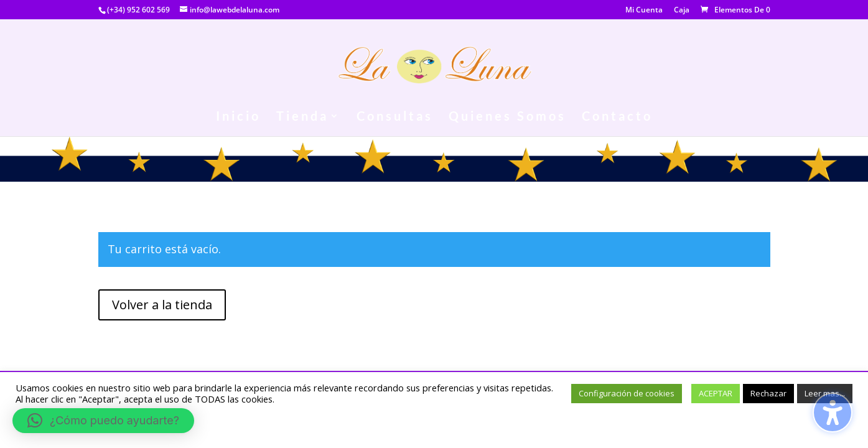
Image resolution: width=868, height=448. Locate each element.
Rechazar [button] (768, 393)
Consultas (395, 117)
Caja (682, 11)
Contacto (617, 117)
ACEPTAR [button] (716, 393)
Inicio (238, 117)
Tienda (302, 117)
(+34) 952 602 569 (138, 10)
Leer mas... (825, 393)
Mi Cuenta (644, 11)
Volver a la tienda (162, 305)
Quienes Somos (507, 117)
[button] (103, 421)
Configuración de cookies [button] (627, 393)
